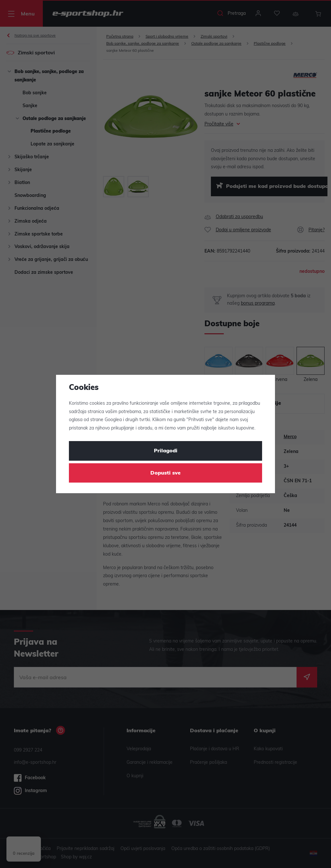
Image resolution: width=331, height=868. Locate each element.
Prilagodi (166, 451)
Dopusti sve (165, 473)
